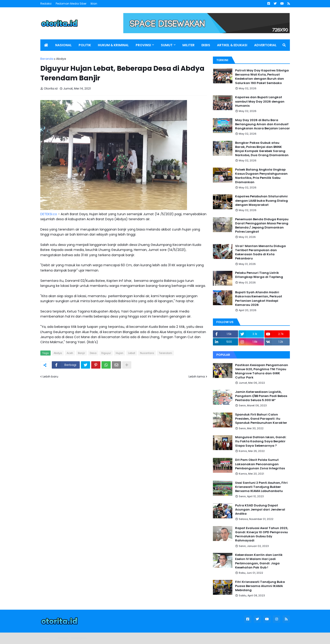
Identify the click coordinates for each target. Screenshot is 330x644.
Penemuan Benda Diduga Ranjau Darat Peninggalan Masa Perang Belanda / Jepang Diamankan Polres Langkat (262, 226)
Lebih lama (197, 376)
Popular (223, 355)
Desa (93, 353)
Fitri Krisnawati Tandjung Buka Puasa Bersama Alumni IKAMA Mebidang (260, 586)
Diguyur (106, 353)
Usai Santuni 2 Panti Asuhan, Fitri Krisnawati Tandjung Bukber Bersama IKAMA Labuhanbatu (261, 487)
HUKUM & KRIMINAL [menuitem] (113, 45)
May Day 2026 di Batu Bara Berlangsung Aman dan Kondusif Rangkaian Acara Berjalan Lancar (263, 124)
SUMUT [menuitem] (167, 45)
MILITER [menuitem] (188, 45)
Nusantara (147, 353)
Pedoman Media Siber (71, 4)
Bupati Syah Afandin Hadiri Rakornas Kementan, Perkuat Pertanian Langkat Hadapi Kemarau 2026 (259, 299)
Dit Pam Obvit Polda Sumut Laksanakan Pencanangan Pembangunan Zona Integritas (260, 464)
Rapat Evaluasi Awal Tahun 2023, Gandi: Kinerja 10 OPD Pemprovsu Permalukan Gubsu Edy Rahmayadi (262, 534)
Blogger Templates (72, 638)
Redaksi (46, 4)
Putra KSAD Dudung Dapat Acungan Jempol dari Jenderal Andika (260, 510)
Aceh (70, 353)
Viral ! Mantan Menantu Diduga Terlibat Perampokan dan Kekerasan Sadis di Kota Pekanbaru (260, 252)
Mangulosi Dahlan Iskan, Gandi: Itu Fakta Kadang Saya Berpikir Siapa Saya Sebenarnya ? (261, 441)
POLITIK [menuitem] (85, 45)
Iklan (94, 4)
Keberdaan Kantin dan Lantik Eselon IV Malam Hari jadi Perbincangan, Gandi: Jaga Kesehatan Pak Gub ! (259, 561)
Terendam (165, 353)
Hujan (120, 353)
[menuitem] (46, 45)
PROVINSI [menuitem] (143, 45)
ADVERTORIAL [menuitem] (265, 45)
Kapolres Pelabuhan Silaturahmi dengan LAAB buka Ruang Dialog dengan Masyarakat (261, 201)
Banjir (81, 353)
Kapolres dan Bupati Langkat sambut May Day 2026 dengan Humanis (260, 101)
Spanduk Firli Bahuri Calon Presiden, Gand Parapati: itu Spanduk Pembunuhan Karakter (261, 419)
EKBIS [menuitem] (206, 45)
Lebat (132, 353)
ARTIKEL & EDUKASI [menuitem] (232, 45)
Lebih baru (50, 376)
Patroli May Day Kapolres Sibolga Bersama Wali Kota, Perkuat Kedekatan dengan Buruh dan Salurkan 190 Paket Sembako (262, 77)
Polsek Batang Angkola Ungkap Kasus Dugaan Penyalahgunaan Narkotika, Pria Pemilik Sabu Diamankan (261, 176)
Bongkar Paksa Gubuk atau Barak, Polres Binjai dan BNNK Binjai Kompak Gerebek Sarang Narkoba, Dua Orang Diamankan (262, 149)
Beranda (47, 59)
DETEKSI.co (49, 214)
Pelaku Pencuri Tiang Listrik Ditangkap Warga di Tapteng (259, 275)
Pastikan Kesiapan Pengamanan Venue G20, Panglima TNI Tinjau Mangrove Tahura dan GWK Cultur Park (262, 371)
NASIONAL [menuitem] (63, 45)
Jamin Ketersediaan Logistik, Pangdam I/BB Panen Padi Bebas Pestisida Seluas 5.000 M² (261, 396)
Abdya (61, 59)
